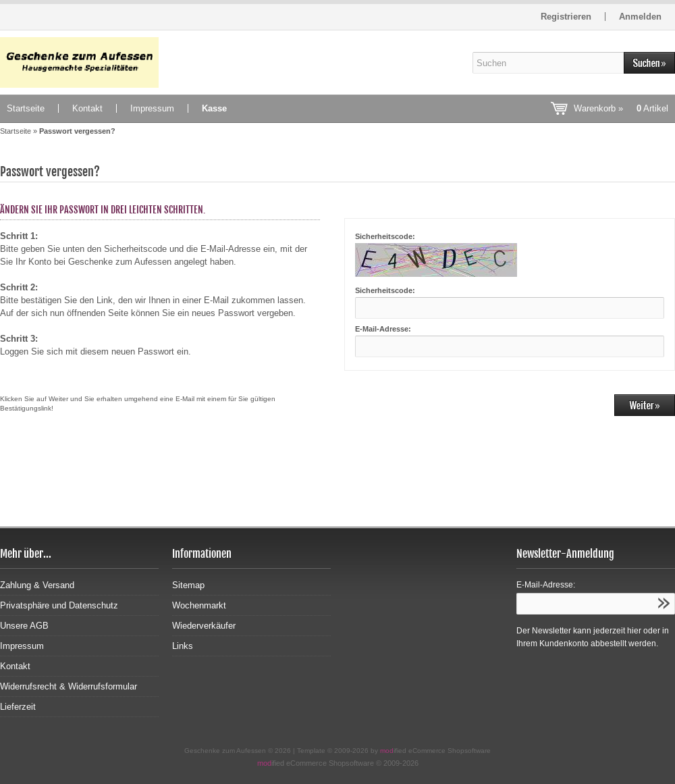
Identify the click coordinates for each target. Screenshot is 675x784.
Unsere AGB (24, 626)
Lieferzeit (18, 707)
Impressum (152, 108)
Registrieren (566, 17)
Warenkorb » (621, 108)
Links (183, 646)
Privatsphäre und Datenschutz (59, 605)
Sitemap (188, 585)
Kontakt (87, 108)
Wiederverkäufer (204, 626)
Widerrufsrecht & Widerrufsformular (69, 686)
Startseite (26, 108)
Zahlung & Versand (37, 585)
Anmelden (640, 17)
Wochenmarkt (199, 605)
